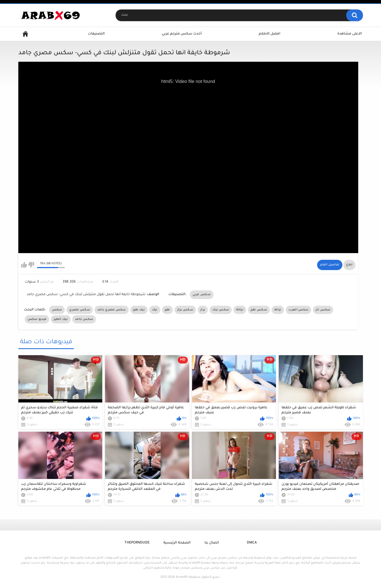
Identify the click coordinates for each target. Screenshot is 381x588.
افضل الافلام (270, 34)
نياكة (240, 310)
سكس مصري (79, 310)
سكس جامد (84, 319)
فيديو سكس (37, 319)
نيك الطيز (61, 319)
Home (25, 34)
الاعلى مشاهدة (350, 34)
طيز (167, 310)
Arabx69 (182, 577)
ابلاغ (349, 265)
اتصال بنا (212, 543)
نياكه (278, 310)
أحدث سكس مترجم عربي (182, 34)
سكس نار (323, 310)
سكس (57, 310)
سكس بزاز (185, 310)
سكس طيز (259, 310)
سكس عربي (202, 295)
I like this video (24, 265)
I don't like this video (31, 265)
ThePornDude (137, 543)
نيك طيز (139, 310)
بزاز (203, 310)
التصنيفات (96, 34)
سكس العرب (298, 310)
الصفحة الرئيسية (177, 543)
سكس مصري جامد (112, 310)
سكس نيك (221, 310)
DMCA (252, 543)
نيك (155, 310)
